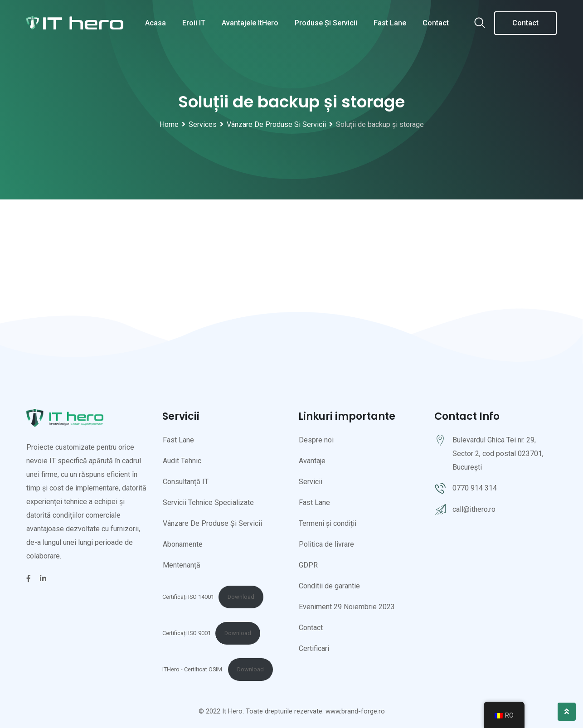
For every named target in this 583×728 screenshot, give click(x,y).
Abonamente (183, 544)
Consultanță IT (186, 482)
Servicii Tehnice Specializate (208, 502)
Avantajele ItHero (250, 23)
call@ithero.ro (474, 509)
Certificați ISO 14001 (188, 597)
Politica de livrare (326, 544)
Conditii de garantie (329, 586)
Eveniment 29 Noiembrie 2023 (347, 607)
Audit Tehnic (182, 461)
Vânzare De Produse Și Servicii (212, 523)
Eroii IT (194, 23)
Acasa (155, 23)
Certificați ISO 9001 (187, 633)
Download (241, 597)
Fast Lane (390, 23)
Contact (436, 23)
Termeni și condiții (328, 523)
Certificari (314, 648)
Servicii (311, 482)
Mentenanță (182, 565)
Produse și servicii (326, 23)
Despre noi (316, 440)
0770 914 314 (475, 488)
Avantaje (312, 461)
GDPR (308, 565)
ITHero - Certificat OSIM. (193, 669)
